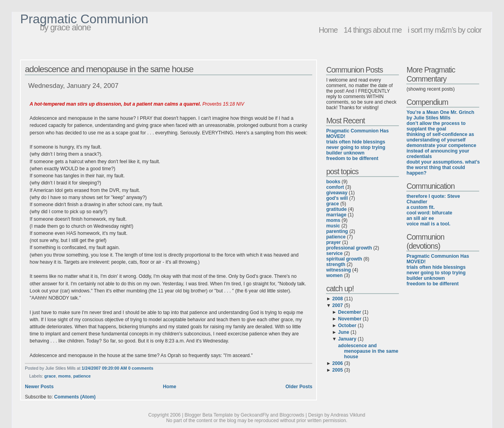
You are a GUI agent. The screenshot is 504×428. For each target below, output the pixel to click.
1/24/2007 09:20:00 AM (104, 368)
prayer (333, 242)
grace (50, 376)
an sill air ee (420, 218)
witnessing (338, 270)
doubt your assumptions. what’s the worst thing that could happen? (443, 167)
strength (336, 264)
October (347, 326)
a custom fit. (421, 207)
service (334, 253)
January (347, 339)
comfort (335, 187)
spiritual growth (344, 259)
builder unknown (345, 153)
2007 (338, 305)
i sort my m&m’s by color (444, 30)
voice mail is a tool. (428, 224)
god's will (337, 198)
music (333, 226)
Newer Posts (39, 387)
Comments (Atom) (75, 397)
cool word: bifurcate (429, 213)
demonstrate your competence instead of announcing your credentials (441, 151)
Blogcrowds (292, 415)
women (334, 275)
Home (328, 30)
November (349, 319)
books (333, 182)
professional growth (349, 248)
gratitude (336, 209)
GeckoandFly (255, 415)
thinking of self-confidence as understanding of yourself (440, 137)
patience (82, 376)
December (349, 312)
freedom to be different (352, 158)
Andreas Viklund (348, 415)
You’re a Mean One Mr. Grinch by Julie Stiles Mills (440, 115)
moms (65, 376)
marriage (336, 215)
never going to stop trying (356, 147)
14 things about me (373, 30)
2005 (338, 370)
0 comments (141, 368)
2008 (338, 299)
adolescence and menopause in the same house (109, 69)
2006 (338, 363)
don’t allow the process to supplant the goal (436, 126)
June (343, 332)
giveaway (337, 193)
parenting (337, 231)
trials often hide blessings (356, 142)
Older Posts (299, 387)
